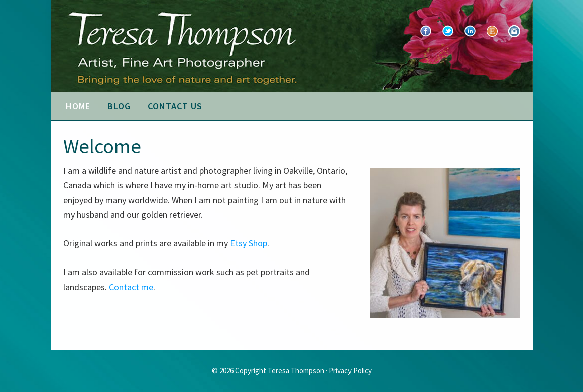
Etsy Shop (249, 243)
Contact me (131, 287)
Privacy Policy (350, 371)
